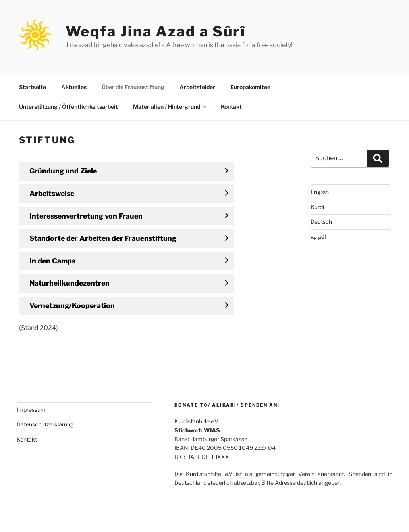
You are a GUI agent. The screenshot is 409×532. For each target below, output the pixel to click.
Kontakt (231, 107)
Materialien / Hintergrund (170, 107)
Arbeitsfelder (197, 87)
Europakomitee (250, 87)
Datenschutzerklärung (45, 424)
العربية (318, 237)
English (320, 192)
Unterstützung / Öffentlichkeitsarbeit (68, 107)
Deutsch (321, 222)
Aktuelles (74, 87)
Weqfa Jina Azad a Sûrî (156, 31)
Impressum (31, 410)
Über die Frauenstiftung (133, 87)
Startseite (33, 87)
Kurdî (317, 207)
